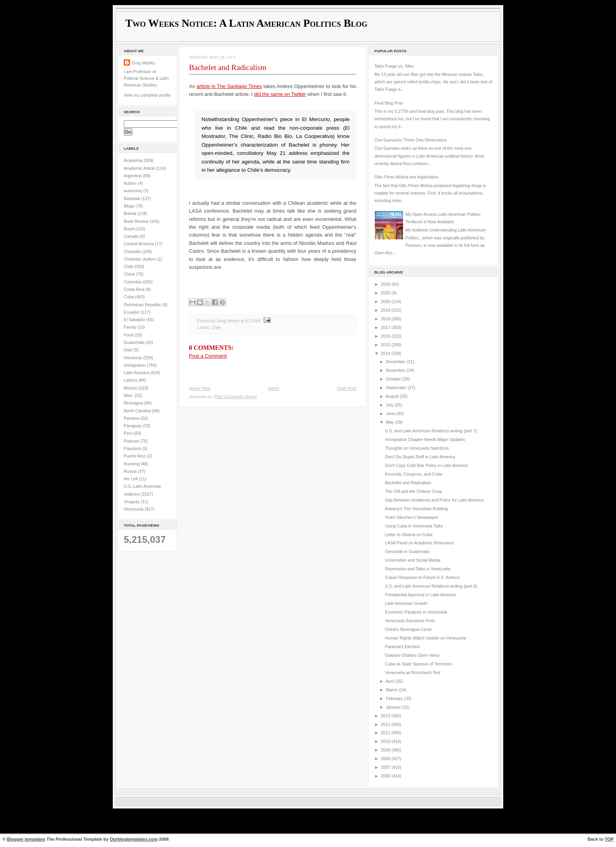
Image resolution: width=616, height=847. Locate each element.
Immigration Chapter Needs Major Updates (425, 439)
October (394, 379)
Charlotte (133, 252)
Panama (132, 418)
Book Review (137, 221)
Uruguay (132, 502)
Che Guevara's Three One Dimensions (411, 140)
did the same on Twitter (280, 94)
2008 (386, 759)
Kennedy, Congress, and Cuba (414, 474)
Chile (129, 266)
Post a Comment (208, 356)
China (130, 274)
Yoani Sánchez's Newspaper (412, 517)
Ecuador (132, 312)
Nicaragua (134, 403)
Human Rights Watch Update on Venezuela (425, 638)
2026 (386, 284)
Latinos (131, 380)
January (394, 707)
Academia (134, 160)
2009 (386, 750)
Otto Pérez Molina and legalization (406, 177)
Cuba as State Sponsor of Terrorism (418, 664)
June (391, 413)
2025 (386, 293)
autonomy (134, 191)
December (396, 362)
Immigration (135, 365)
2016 (386, 336)
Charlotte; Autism (140, 259)
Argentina (133, 176)
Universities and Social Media (413, 560)
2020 (386, 301)
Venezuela (134, 509)
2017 (386, 327)
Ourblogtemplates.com (134, 839)
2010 (386, 741)
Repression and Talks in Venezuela (418, 569)
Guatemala (135, 342)
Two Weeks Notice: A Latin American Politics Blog (246, 23)
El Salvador (135, 320)
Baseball (132, 198)
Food (129, 335)
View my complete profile (147, 95)
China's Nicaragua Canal (408, 629)
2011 (386, 733)
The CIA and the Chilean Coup (413, 491)
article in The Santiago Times (229, 86)
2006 (386, 776)
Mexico (131, 388)
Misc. (129, 395)
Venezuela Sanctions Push (410, 621)
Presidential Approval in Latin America (420, 595)
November (396, 370)
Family (131, 327)
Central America (139, 244)
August (393, 396)
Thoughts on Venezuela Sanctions (417, 448)
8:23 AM (253, 321)
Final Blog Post (389, 103)
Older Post (346, 389)
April (390, 681)
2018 (386, 319)
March (392, 690)
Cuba (129, 297)
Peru (129, 433)
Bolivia (131, 213)
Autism (131, 183)
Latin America (137, 373)
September (397, 388)
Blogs (130, 206)
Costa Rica (135, 289)
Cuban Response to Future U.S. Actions (422, 577)
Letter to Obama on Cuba (409, 535)
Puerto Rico (135, 456)
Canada (132, 236)
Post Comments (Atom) (236, 397)
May (390, 422)
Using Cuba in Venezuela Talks (414, 526)
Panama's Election (402, 647)
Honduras (133, 358)
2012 (386, 724)
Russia (131, 471)
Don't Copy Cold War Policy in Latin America (426, 465)
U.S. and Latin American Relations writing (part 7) (431, 431)
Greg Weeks (143, 63)
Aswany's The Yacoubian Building (416, 509)
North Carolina (138, 411)
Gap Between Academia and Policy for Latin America (434, 500)
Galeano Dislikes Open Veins (412, 655)
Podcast (132, 441)
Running (132, 464)
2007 (386, 767)
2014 (386, 353)
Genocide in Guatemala (407, 551)
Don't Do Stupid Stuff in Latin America (420, 457)
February (395, 698)
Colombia (133, 282)
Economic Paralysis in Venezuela (416, 612)
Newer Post (200, 389)
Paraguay (133, 426)
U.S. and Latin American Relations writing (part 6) (431, 586)
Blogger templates (26, 839)
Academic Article (140, 168)
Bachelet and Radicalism (228, 67)
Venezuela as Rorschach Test (413, 672)
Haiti (128, 350)
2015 (386, 345)
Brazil (130, 229)
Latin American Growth (406, 603)
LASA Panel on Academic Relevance (419, 543)
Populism (133, 448)
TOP (609, 839)
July (390, 405)
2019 (386, 310)
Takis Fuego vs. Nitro (394, 66)
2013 (386, 716)
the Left (131, 479)
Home (273, 389)
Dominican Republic (143, 305)
